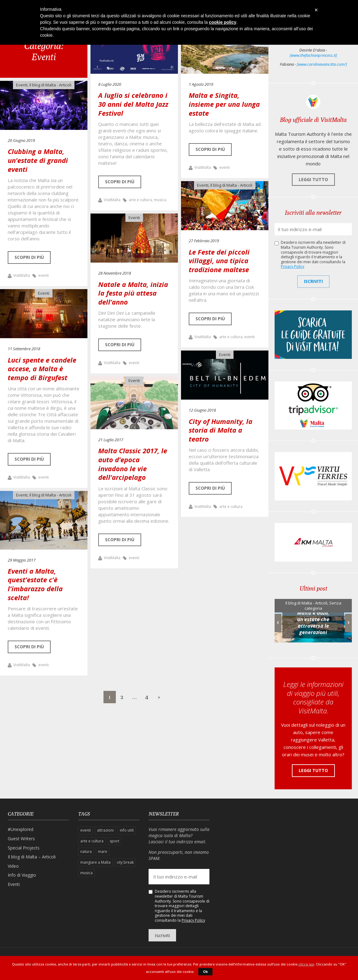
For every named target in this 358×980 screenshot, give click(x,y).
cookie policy (223, 22)
